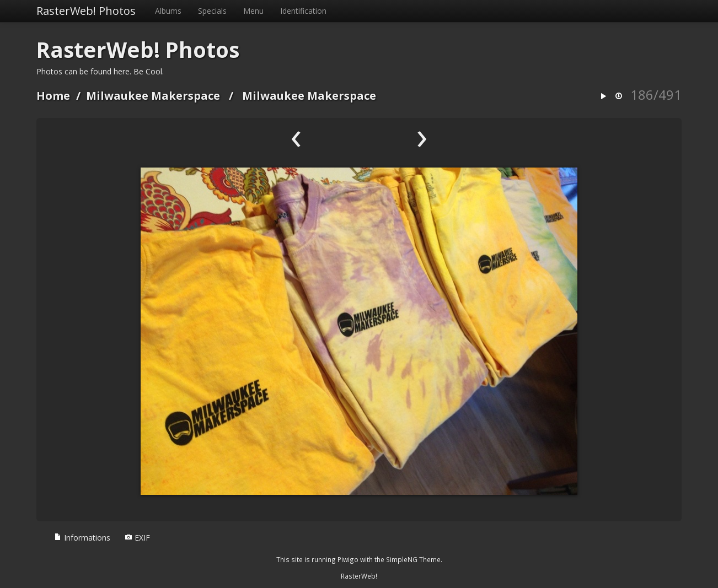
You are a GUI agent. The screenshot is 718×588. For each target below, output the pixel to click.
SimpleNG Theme (413, 559)
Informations (82, 538)
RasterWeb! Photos (86, 11)
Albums (168, 11)
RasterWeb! (359, 576)
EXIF (137, 538)
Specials (212, 11)
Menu (253, 11)
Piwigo (348, 559)
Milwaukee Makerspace (153, 96)
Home (53, 96)
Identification (303, 11)
